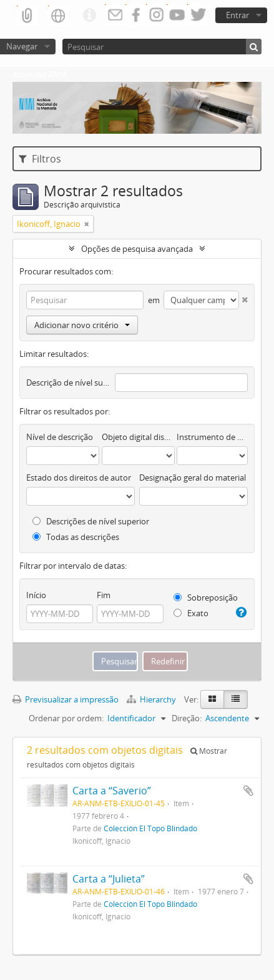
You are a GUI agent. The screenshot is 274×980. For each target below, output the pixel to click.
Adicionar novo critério (82, 325)
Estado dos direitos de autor (79, 477)
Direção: (187, 718)
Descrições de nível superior (91, 521)
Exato (191, 613)
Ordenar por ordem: (66, 718)
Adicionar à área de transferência (248, 791)
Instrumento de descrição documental (212, 437)
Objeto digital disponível (138, 437)
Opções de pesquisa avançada (137, 249)
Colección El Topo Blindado (150, 828)
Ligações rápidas (89, 16)
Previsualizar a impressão (66, 699)
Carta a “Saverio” (112, 791)
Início (36, 595)
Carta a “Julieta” (109, 879)
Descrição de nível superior (68, 382)
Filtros (40, 159)
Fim (104, 595)
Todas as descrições (76, 537)
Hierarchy (152, 699)
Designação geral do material (193, 477)
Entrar (237, 15)
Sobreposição (206, 597)
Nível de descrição (60, 437)
